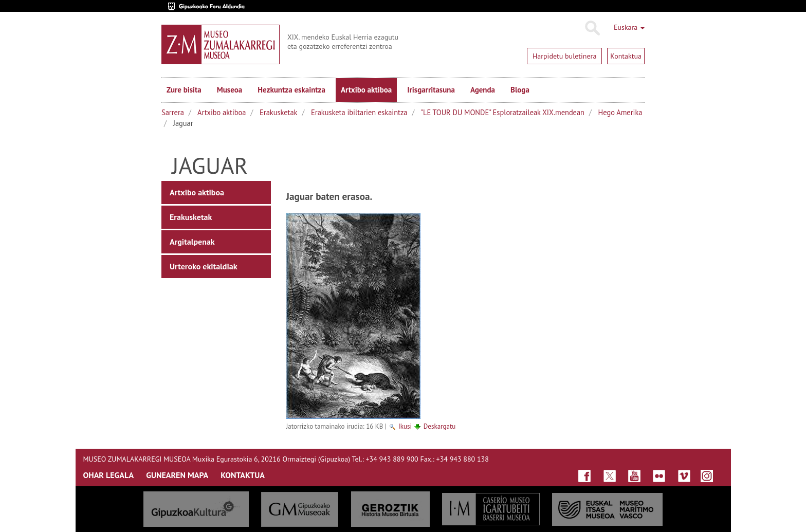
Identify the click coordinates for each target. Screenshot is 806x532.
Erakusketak (278, 112)
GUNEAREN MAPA (177, 475)
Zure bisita (184, 90)
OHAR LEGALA (109, 475)
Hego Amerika (620, 112)
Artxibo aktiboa (366, 90)
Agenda (483, 90)
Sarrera (173, 112)
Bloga (520, 90)
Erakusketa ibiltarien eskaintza (359, 112)
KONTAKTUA (243, 475)
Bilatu (592, 28)
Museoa (230, 90)
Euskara (629, 27)
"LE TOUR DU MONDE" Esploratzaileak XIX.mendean (502, 112)
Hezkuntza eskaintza (291, 90)
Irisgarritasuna (431, 90)
